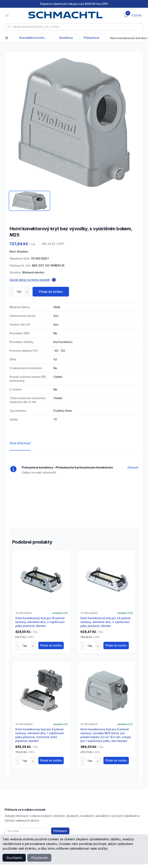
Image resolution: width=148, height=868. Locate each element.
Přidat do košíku (51, 292)
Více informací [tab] (20, 443)
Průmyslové (91, 38)
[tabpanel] (74, 122)
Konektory (66, 38)
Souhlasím (14, 858)
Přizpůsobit (39, 858)
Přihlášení (60, 831)
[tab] (29, 201)
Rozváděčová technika (34, 38)
